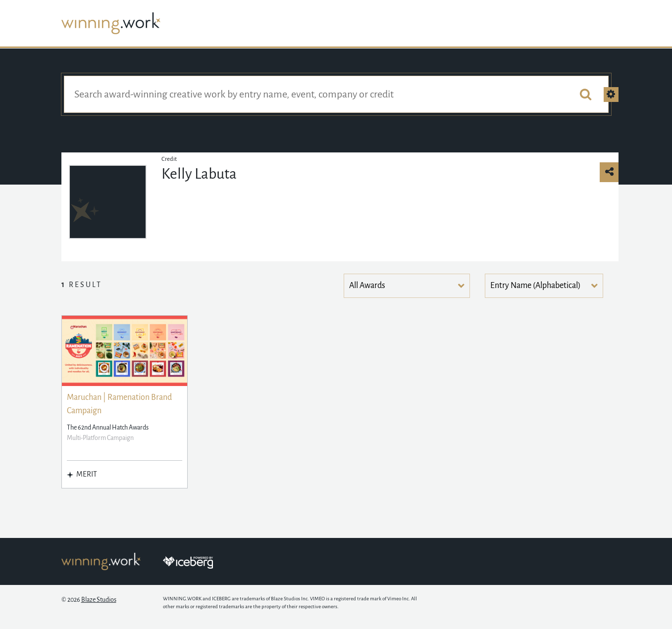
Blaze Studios (99, 600)
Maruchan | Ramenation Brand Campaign (119, 404)
